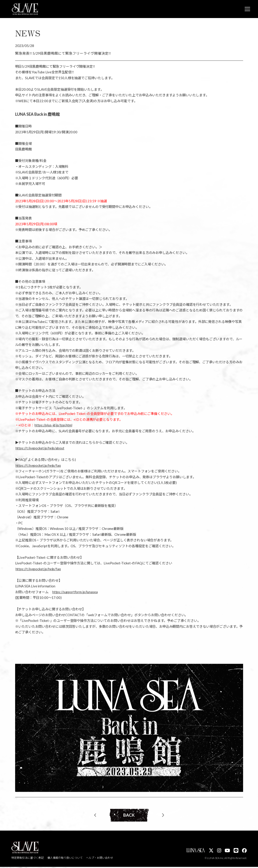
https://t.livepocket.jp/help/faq (38, 467)
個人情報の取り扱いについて (65, 859)
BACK (129, 817)
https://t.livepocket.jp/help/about (40, 450)
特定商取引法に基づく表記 (28, 859)
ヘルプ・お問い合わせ (100, 859)
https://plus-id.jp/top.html (53, 427)
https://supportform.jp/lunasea (75, 594)
